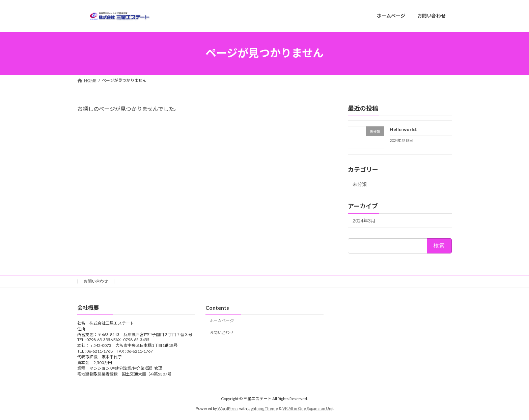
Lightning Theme (263, 408)
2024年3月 (364, 221)
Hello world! (404, 129)
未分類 (360, 184)
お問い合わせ (96, 281)
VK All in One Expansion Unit (308, 408)
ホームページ (222, 321)
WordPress (228, 408)
